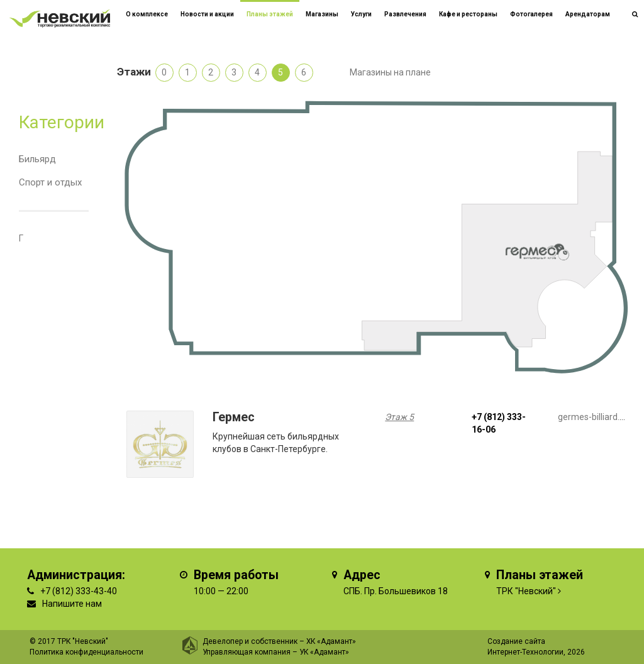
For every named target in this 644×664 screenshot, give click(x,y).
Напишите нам (72, 604)
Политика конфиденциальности (86, 652)
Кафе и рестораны (468, 14)
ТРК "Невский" (526, 591)
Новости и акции (207, 14)
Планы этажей (270, 14)
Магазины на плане (390, 72)
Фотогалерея (531, 14)
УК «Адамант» (324, 652)
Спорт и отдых (50, 182)
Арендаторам (588, 14)
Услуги (361, 14)
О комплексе (147, 14)
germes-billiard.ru (593, 417)
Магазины (322, 14)
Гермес (234, 417)
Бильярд (37, 159)
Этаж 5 (399, 417)
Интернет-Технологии (525, 652)
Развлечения (405, 14)
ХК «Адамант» (331, 641)
